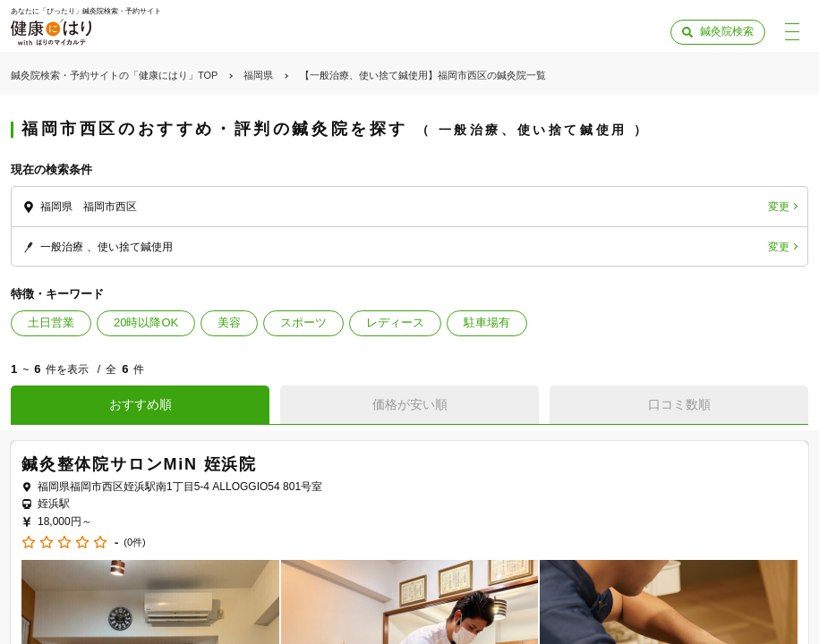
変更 (779, 207)
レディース (395, 322)
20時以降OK (146, 322)
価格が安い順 (410, 404)
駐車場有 (487, 322)
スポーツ (303, 322)
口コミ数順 (679, 404)
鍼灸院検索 (727, 31)
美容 (229, 322)
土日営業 (51, 322)
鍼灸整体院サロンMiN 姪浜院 (139, 464)
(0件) (134, 542)
